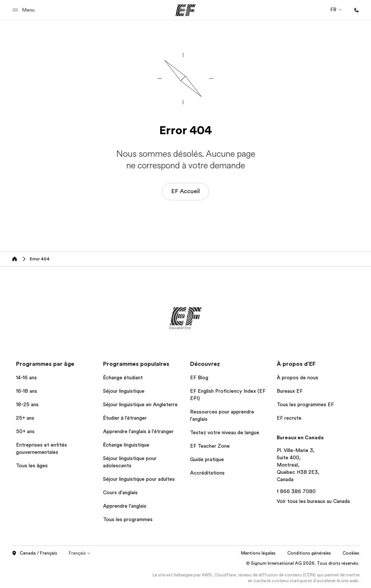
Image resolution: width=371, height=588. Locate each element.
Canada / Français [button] (34, 553)
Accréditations (207, 473)
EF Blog (199, 377)
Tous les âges (32, 465)
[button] (25, 10)
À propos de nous (297, 377)
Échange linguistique (126, 445)
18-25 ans (27, 404)
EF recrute (289, 418)
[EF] (185, 10)
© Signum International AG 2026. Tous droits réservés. (303, 563)
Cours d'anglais (120, 492)
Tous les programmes (128, 519)
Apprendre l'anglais (125, 506)
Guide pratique (207, 459)
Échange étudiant (123, 377)
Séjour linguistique (124, 391)
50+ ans (25, 431)
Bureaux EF (290, 391)
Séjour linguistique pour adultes (139, 479)
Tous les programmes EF (305, 404)
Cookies (351, 553)
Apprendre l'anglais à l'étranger (138, 431)
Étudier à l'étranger (125, 418)
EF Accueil (185, 191)
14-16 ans (26, 377)
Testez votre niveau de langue (225, 432)
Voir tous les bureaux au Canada (313, 501)
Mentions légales (258, 553)
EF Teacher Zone (210, 446)
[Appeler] (356, 10)
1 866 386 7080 (296, 491)
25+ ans (25, 418)
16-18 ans (27, 391)
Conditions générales (309, 553)
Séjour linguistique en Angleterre (140, 404)
